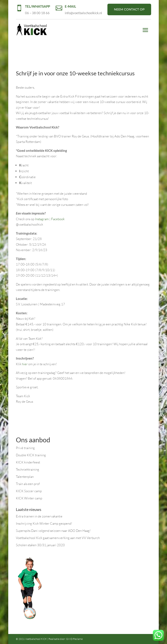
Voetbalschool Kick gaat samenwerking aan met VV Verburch (58, 538)
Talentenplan (25, 477)
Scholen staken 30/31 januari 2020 (40, 545)
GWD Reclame (74, 639)
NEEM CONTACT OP (129, 9)
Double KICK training (31, 455)
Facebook (58, 219)
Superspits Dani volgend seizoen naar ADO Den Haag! (53, 531)
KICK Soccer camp (29, 491)
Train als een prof (28, 484)
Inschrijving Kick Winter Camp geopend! (44, 523)
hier (25, 364)
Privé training (25, 448)
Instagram (42, 219)
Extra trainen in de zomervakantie (39, 516)
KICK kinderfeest (28, 462)
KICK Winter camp (29, 498)
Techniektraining (28, 469)
